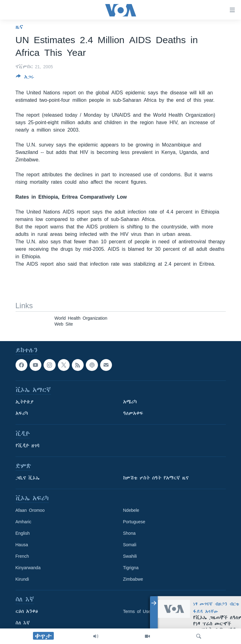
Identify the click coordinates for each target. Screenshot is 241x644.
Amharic (23, 522)
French (22, 556)
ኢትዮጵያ (25, 402)
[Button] (25, 78)
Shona (129, 534)
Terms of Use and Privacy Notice (157, 612)
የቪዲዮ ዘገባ (28, 446)
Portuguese (134, 522)
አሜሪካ (130, 402)
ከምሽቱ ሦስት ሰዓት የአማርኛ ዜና (156, 478)
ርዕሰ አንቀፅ (27, 612)
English (23, 534)
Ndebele (131, 511)
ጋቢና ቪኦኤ (28, 478)
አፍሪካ (22, 414)
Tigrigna (131, 568)
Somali (130, 545)
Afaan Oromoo (30, 511)
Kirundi (22, 579)
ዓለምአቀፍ (133, 414)
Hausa (22, 545)
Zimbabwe (133, 579)
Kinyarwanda (28, 568)
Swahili (130, 556)
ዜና (19, 27)
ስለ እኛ (23, 623)
